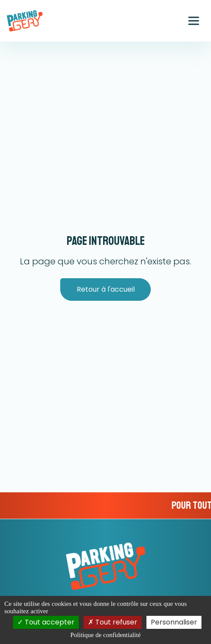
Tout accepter (46, 622)
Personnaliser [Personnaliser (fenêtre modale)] (174, 622)
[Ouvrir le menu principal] (194, 21)
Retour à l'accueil (106, 289)
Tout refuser (113, 622)
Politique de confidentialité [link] (105, 635)
